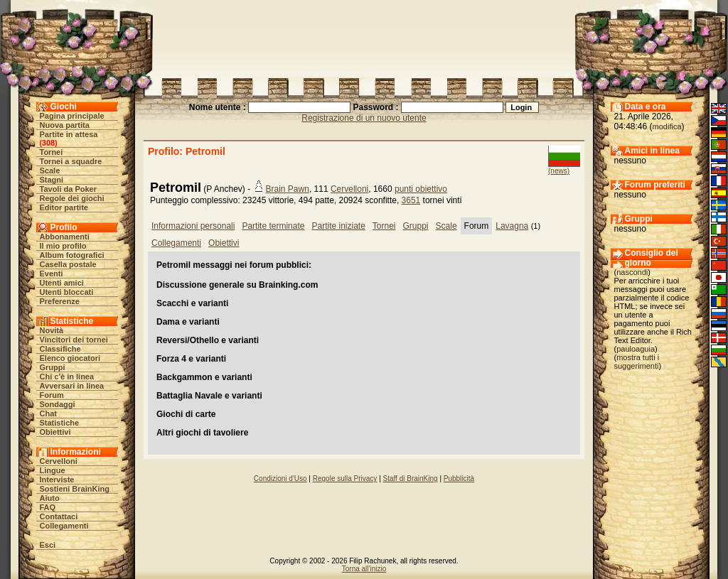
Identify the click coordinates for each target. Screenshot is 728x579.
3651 (411, 200)
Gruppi (53, 367)
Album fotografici (72, 255)
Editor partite (64, 207)
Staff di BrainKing (411, 478)
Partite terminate (273, 226)
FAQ (48, 507)
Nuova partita (65, 125)
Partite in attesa (69, 134)
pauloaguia (636, 349)
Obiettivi (55, 432)
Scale (50, 171)
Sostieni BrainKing (75, 489)
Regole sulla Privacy (345, 478)
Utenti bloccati (67, 292)
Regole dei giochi (72, 198)
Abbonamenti (65, 237)
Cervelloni (59, 461)
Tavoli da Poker (69, 189)
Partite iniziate (338, 226)
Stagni (52, 180)
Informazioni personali (193, 226)
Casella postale (68, 264)
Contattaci (59, 516)
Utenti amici (62, 283)
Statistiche (60, 423)
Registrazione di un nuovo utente (364, 118)
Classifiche (60, 349)
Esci (48, 545)
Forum (52, 395)
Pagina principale (72, 116)
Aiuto (50, 498)
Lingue (53, 470)
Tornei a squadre (71, 161)
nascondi (632, 272)
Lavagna (512, 226)
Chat (48, 413)
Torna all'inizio (364, 569)
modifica (667, 126)
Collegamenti (64, 526)
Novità (52, 330)
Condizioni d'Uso (280, 478)
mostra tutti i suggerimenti (637, 362)
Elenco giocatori (70, 358)
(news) (559, 171)
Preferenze (60, 301)
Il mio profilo (63, 246)
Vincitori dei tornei (74, 340)
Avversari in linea (72, 386)
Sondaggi (58, 404)
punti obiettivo (421, 189)
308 (48, 143)
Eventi (52, 274)
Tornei (52, 152)
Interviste (57, 480)
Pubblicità (459, 478)
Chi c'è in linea (67, 377)
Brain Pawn (288, 189)
